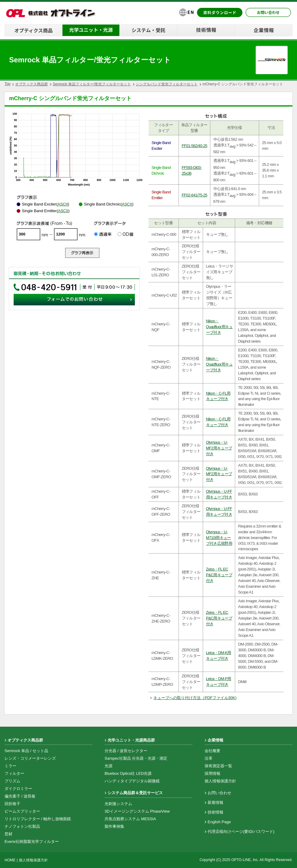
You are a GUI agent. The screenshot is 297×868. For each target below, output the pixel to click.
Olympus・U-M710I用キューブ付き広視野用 (219, 538)
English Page (219, 822)
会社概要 (212, 751)
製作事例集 (114, 826)
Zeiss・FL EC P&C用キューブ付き (219, 575)
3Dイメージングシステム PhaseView (137, 811)
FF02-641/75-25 (195, 195)
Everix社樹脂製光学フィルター (32, 842)
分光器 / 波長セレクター (126, 751)
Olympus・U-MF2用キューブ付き (219, 448)
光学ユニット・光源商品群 (131, 740)
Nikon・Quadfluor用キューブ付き (219, 327)
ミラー (10, 766)
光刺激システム (118, 804)
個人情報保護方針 (220, 781)
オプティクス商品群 (32, 84)
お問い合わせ (219, 793)
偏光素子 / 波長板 (20, 796)
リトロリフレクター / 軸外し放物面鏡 (38, 819)
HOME (10, 860)
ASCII (63, 204)
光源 (108, 766)
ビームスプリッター (22, 811)
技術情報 (215, 812)
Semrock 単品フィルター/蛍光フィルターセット (92, 84)
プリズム (12, 781)
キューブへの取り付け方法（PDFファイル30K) (195, 698)
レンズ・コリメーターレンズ (30, 758)
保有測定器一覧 (218, 766)
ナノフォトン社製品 (22, 826)
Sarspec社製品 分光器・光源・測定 (136, 758)
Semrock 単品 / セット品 (26, 751)
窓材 (8, 834)
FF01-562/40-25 (195, 146)
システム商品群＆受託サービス (135, 793)
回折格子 (12, 804)
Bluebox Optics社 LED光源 (128, 773)
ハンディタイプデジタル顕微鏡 (132, 781)
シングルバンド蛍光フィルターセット (167, 84)
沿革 (209, 758)
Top (7, 84)
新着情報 (215, 802)
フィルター (14, 773)
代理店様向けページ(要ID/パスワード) (241, 832)
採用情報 (212, 773)
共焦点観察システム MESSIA (130, 819)
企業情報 (215, 740)
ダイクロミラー (18, 789)
